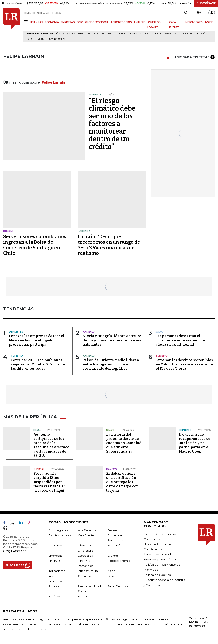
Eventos (113, 556)
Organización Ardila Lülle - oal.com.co (199, 622)
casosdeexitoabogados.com (23, 624)
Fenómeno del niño (194, 34)
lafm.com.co (173, 624)
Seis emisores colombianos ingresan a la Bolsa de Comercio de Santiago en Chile (35, 245)
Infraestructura (88, 571)
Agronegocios (58, 530)
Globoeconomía (119, 561)
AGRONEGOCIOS (121, 22)
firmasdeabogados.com (123, 619)
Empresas (55, 556)
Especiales (85, 556)
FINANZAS (36, 22)
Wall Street (75, 34)
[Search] (186, 13)
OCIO (80, 22)
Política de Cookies (157, 575)
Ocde (30, 39)
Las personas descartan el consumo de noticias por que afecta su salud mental (180, 340)
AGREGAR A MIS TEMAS (194, 57)
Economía (114, 545)
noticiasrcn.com (149, 624)
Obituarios (85, 576)
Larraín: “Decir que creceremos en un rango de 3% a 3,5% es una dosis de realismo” (109, 245)
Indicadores (57, 571)
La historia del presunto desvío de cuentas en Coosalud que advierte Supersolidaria (124, 443)
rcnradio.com (125, 624)
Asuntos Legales (60, 535)
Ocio (111, 576)
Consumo (55, 545)
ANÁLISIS (140, 22)
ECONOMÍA (52, 22)
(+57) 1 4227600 (15, 551)
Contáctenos (153, 549)
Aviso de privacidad (157, 554)
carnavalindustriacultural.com (68, 624)
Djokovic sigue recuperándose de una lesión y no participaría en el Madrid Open (195, 443)
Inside (111, 571)
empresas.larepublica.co (85, 619)
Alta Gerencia (87, 530)
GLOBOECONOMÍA (97, 22)
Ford (121, 34)
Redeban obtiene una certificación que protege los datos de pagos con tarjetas (122, 482)
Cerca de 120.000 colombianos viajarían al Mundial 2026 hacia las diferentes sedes (38, 364)
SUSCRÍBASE (206, 3)
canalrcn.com (102, 624)
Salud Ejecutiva (118, 586)
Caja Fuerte (86, 535)
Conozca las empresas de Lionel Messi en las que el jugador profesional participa (37, 340)
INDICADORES (194, 22)
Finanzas (54, 561)
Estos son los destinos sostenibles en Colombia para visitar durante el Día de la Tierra (184, 364)
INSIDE (209, 22)
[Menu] (26, 22)
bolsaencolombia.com (160, 619)
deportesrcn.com (39, 629)
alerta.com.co (13, 629)
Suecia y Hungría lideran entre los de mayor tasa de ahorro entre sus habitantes (112, 340)
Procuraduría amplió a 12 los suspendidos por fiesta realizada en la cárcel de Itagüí (50, 482)
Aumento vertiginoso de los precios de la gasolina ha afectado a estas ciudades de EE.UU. (51, 445)
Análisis (112, 530)
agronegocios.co (51, 619)
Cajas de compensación (161, 34)
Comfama (135, 34)
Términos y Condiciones (160, 559)
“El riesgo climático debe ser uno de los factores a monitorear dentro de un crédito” (112, 124)
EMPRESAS (68, 22)
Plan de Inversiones (51, 39)
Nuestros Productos (157, 544)
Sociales (54, 596)
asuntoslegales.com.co (19, 619)
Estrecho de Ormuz (101, 34)
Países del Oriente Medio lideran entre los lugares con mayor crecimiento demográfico (111, 364)
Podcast (54, 586)
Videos (83, 596)
